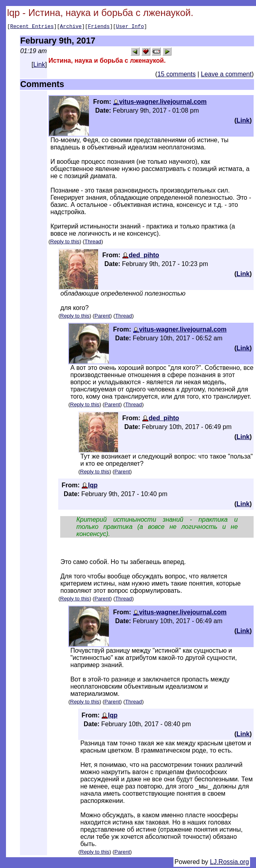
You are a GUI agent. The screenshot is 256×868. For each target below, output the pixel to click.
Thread (93, 243)
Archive (71, 27)
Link (39, 66)
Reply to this (65, 243)
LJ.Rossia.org (230, 863)
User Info (130, 27)
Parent (102, 317)
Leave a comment (226, 75)
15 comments (177, 75)
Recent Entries (32, 27)
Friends (99, 27)
